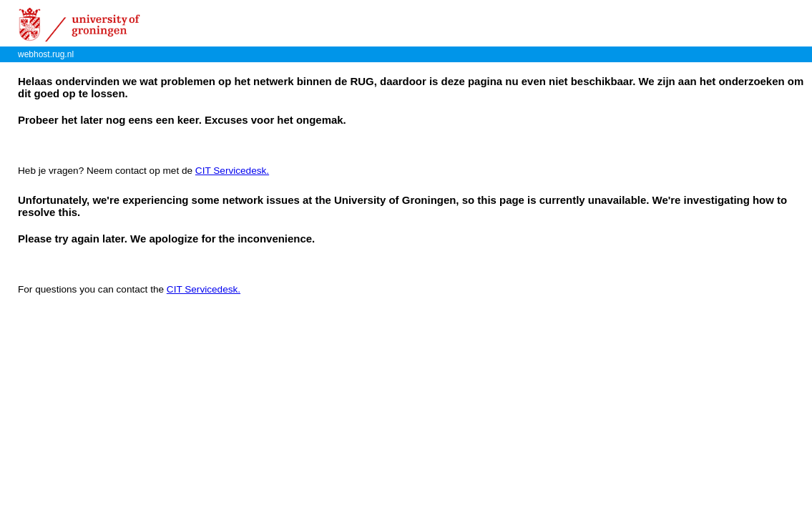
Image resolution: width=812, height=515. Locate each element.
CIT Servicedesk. (232, 171)
